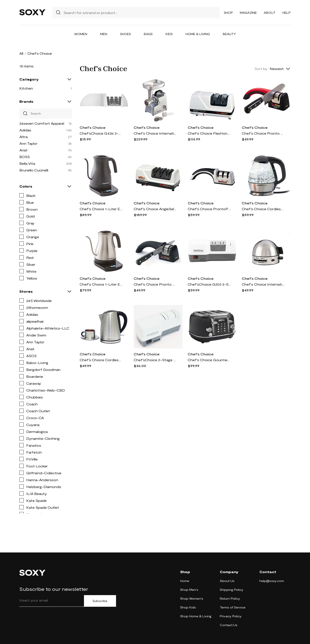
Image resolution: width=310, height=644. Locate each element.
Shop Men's (189, 590)
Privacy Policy (231, 616)
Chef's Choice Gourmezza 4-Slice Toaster (209, 360)
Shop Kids (188, 607)
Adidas (25, 130)
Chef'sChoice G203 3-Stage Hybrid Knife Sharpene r (209, 284)
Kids (169, 34)
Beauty (229, 34)
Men (104, 34)
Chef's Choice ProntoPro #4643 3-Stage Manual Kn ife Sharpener (209, 209)
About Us (227, 581)
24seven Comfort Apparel (42, 123)
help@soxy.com (272, 581)
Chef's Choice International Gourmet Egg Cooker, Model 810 (263, 284)
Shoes (126, 34)
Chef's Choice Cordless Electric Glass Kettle (263, 209)
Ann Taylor (28, 143)
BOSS (25, 157)
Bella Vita (27, 163)
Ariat (23, 150)
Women (81, 34)
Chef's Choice (93, 127)
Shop (228, 13)
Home (185, 581)
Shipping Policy (232, 590)
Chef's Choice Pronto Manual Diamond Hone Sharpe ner (155, 284)
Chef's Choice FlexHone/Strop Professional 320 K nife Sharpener (209, 133)
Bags (148, 34)
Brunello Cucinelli (34, 170)
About (270, 13)
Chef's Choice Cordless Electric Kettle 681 (101, 360)
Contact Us (229, 625)
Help (287, 13)
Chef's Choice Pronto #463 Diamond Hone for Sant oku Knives (263, 133)
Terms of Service (233, 607)
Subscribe (100, 601)
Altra (23, 137)
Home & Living (198, 34)
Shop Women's (192, 598)
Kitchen (26, 88)
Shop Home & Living (196, 616)
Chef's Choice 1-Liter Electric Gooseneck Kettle (101, 284)
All (21, 53)
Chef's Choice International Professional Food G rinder (155, 133)
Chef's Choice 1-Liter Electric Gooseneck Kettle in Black (101, 209)
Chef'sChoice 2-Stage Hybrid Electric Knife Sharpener (155, 360)
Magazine (248, 13)
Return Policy (230, 598)
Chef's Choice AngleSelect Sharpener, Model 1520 (155, 209)
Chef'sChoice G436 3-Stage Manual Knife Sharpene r (101, 133)
